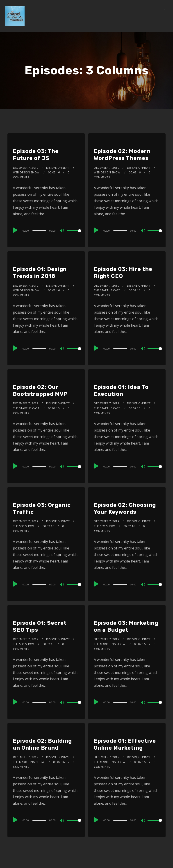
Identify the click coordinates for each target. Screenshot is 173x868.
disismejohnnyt (58, 168)
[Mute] (62, 231)
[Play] (15, 230)
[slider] (39, 231)
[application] (46, 230)
